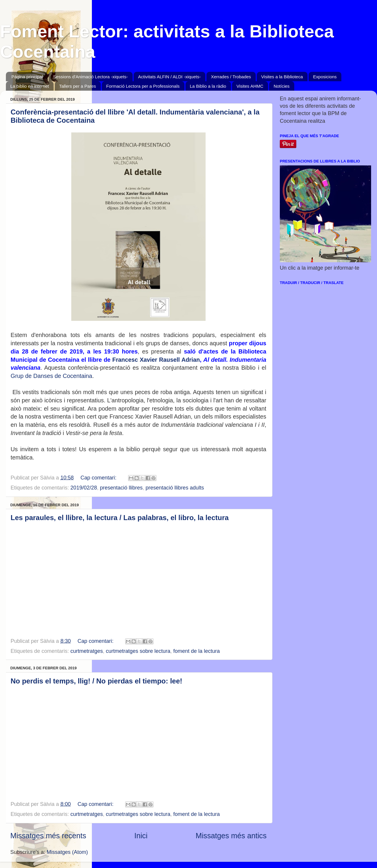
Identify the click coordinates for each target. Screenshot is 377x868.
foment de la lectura (196, 651)
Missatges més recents (48, 836)
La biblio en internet (30, 86)
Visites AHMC (250, 86)
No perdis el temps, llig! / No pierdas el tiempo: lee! (96, 681)
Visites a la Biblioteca (282, 77)
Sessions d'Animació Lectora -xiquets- (90, 77)
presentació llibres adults (175, 488)
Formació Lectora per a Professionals (143, 86)
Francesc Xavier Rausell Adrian (156, 360)
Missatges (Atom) (67, 852)
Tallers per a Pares (78, 86)
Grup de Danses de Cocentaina (51, 376)
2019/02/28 (84, 488)
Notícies (282, 86)
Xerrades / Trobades (231, 77)
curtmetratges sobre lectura (138, 651)
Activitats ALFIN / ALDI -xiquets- (170, 77)
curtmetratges (87, 651)
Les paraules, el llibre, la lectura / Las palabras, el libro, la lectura (120, 518)
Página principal (27, 77)
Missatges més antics (231, 836)
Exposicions (325, 77)
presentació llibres (121, 488)
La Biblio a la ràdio (208, 86)
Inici (141, 836)
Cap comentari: (99, 478)
